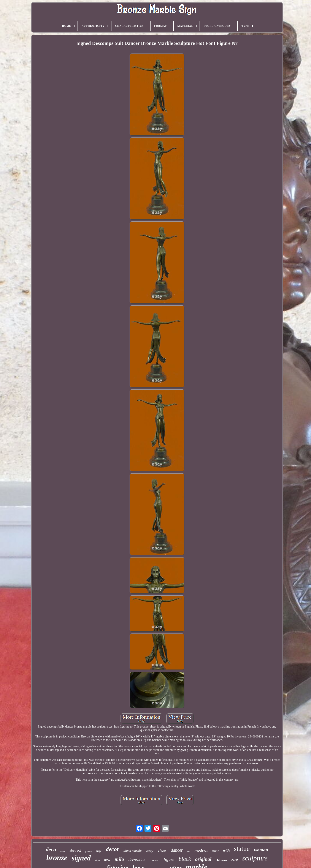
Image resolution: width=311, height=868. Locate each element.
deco (51, 850)
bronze (57, 858)
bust (235, 860)
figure (169, 859)
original (203, 859)
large (99, 851)
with (226, 850)
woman (261, 850)
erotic (215, 851)
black (185, 859)
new (107, 860)
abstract (75, 850)
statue (242, 849)
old (189, 851)
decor (112, 849)
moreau (155, 860)
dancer (177, 850)
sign (97, 860)
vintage (150, 851)
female (88, 851)
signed (81, 858)
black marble (132, 851)
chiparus (221, 860)
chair (162, 850)
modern (201, 850)
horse (63, 851)
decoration (137, 860)
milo (119, 859)
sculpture (255, 858)
